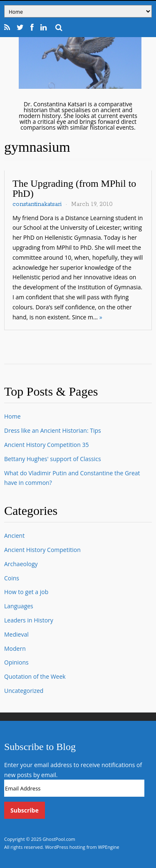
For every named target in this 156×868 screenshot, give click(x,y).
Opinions (16, 662)
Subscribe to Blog (40, 747)
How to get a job (26, 592)
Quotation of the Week (35, 676)
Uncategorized (24, 691)
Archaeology (21, 564)
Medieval (16, 634)
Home (12, 416)
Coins (12, 578)
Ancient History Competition (42, 550)
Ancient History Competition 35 (46, 445)
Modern (15, 648)
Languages (19, 606)
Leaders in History (29, 620)
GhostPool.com (59, 839)
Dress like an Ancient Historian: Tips (53, 430)
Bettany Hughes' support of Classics (53, 459)
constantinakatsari (37, 204)
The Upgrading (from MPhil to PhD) (74, 188)
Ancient (14, 536)
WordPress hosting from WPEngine (82, 847)
